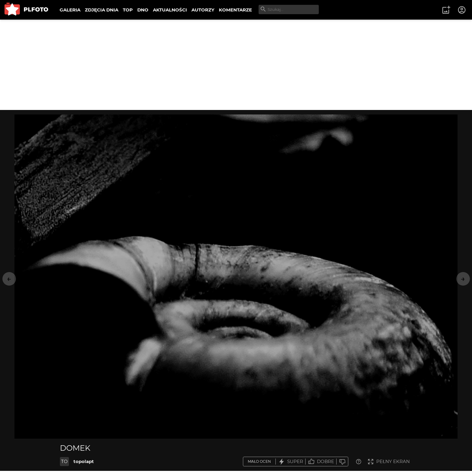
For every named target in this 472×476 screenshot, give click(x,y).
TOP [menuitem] (128, 10)
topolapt (84, 461)
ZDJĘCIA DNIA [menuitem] (102, 10)
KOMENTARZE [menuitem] (235, 10)
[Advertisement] (236, 65)
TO (64, 461)
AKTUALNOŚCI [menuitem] (170, 10)
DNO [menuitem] (143, 10)
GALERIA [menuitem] (70, 10)
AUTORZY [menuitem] (203, 10)
